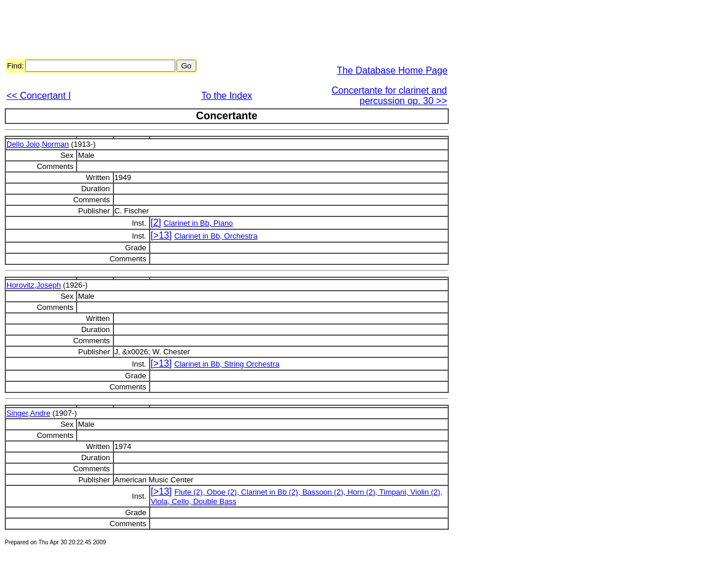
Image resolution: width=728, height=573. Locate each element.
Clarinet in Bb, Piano (198, 223)
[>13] (161, 235)
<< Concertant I (39, 96)
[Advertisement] (217, 31)
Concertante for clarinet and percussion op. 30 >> (389, 96)
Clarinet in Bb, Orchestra (216, 236)
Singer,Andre (28, 413)
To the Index (226, 96)
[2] (156, 222)
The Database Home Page (392, 70)
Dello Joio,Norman (38, 144)
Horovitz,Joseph (34, 285)
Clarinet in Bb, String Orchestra (227, 364)
